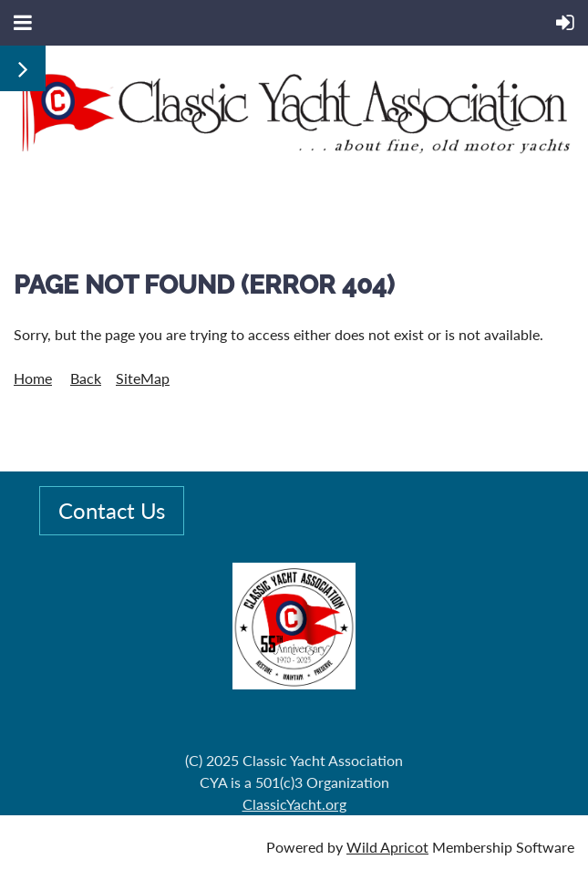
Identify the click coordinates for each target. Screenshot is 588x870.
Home (33, 378)
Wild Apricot (387, 847)
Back (86, 378)
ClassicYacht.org (294, 804)
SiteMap (143, 378)
